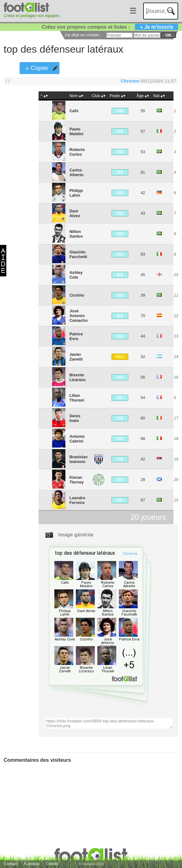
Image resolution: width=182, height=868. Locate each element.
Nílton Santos (76, 234)
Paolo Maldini (76, 131)
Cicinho (77, 295)
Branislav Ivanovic (79, 459)
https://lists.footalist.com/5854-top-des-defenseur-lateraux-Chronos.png (109, 723)
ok (169, 35)
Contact (11, 864)
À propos (32, 864)
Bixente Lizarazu (78, 377)
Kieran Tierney (77, 480)
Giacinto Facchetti (78, 254)
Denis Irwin (75, 418)
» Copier (37, 68)
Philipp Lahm (76, 193)
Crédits (52, 864)
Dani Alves (75, 213)
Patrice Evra (76, 336)
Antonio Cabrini (77, 439)
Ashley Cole (76, 275)
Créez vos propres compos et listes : (110, 27)
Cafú (74, 111)
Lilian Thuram (77, 398)
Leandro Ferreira (77, 500)
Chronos (130, 81)
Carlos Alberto (77, 172)
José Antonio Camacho (79, 316)
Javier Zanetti (76, 357)
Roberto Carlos (77, 152)
